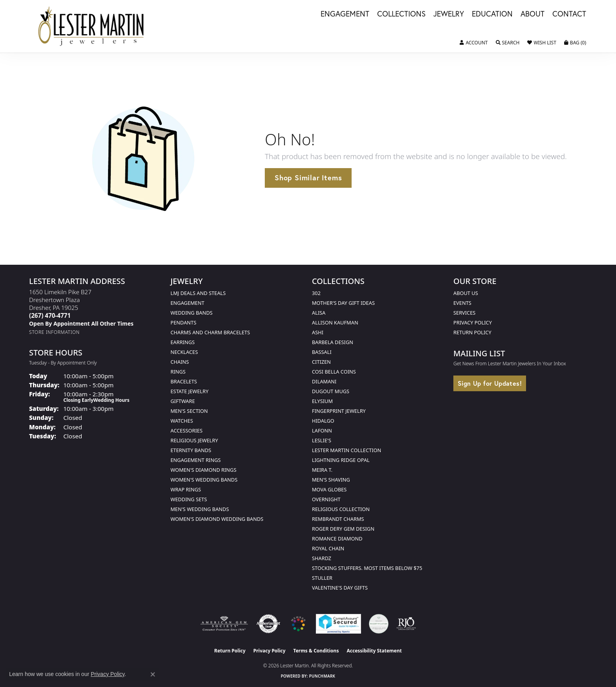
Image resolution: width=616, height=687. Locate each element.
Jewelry (449, 14)
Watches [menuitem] (182, 421)
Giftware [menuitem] (183, 401)
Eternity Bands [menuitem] (191, 450)
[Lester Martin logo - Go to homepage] (91, 26)
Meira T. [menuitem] (322, 470)
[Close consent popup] (153, 674)
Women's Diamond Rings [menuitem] (203, 470)
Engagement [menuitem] (187, 303)
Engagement (345, 14)
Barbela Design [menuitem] (333, 342)
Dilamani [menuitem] (324, 381)
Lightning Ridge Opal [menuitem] (341, 460)
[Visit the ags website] (224, 624)
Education (492, 14)
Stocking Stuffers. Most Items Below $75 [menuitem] (367, 568)
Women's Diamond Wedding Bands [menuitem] (217, 519)
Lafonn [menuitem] (322, 431)
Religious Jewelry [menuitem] (194, 440)
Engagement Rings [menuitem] (196, 460)
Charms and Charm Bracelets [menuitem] (210, 332)
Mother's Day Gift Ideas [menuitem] (343, 303)
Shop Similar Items (308, 178)
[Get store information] (54, 332)
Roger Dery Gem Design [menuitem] (343, 529)
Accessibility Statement (374, 651)
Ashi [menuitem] (318, 332)
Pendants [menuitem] (183, 322)
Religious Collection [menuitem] (341, 509)
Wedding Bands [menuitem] (192, 313)
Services (464, 313)
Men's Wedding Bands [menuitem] (200, 509)
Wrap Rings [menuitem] (186, 489)
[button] (474, 43)
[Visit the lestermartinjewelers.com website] (298, 624)
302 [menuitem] (316, 293)
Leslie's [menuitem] (322, 440)
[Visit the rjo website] (406, 624)
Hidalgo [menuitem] (323, 421)
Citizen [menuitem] (321, 362)
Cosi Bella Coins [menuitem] (334, 372)
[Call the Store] (50, 315)
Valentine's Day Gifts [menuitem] (340, 588)
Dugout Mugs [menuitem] (331, 391)
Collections (401, 14)
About (533, 14)
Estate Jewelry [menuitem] (190, 391)
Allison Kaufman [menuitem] (335, 322)
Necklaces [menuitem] (184, 352)
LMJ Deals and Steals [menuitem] (198, 293)
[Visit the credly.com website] (379, 624)
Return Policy (472, 332)
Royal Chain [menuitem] (328, 548)
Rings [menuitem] (178, 372)
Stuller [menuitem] (322, 578)
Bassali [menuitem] (322, 352)
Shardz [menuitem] (322, 558)
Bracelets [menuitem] (184, 381)
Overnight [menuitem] (326, 499)
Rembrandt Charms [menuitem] (338, 519)
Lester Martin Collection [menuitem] (346, 450)
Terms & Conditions (316, 651)
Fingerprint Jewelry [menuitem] (339, 411)
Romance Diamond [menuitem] (337, 539)
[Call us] (81, 323)
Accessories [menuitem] (186, 431)
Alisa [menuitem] (319, 313)
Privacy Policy (473, 322)
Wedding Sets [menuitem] (189, 499)
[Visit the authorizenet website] (268, 624)
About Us (466, 293)
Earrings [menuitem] (183, 342)
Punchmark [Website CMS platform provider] (322, 676)
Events (462, 303)
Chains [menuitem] (180, 362)
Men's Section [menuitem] (189, 411)
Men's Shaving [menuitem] (331, 480)
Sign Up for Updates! (490, 383)
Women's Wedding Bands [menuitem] (204, 480)
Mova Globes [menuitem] (329, 489)
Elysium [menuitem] (322, 401)
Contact (569, 14)
